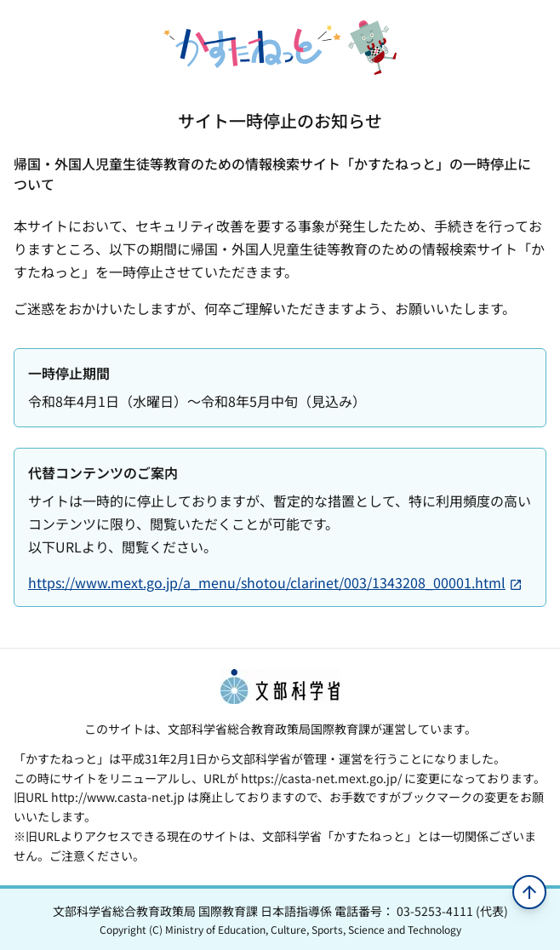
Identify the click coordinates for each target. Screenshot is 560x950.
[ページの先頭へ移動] (529, 892)
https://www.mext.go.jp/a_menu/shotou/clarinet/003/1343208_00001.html (275, 582)
